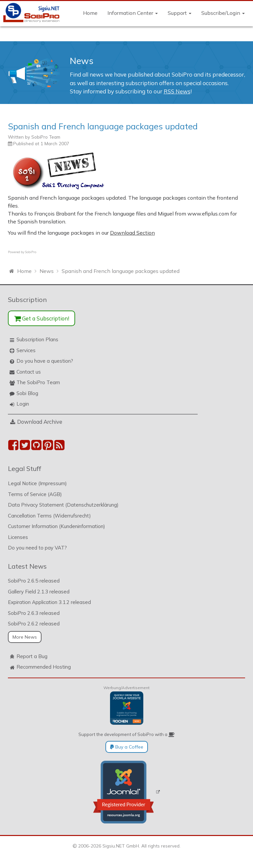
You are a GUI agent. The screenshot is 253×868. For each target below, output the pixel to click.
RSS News (177, 91)
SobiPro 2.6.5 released (34, 581)
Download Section (132, 233)
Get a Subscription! (42, 318)
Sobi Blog (27, 393)
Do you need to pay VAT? (37, 548)
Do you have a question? (45, 361)
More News (25, 637)
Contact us (29, 372)
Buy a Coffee (127, 747)
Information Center (133, 13)
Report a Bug (32, 656)
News (82, 61)
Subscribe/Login (223, 13)
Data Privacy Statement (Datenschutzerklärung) (63, 505)
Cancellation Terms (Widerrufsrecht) (49, 516)
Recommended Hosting (44, 667)
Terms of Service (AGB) (35, 494)
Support (180, 13)
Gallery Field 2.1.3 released (39, 592)
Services (26, 350)
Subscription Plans (37, 339)
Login (23, 404)
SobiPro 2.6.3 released (34, 613)
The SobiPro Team (38, 382)
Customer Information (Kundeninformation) (56, 526)
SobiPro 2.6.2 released (34, 624)
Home (90, 13)
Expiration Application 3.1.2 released (49, 602)
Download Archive (40, 422)
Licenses (18, 537)
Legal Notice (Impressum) (37, 483)
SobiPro (31, 252)
